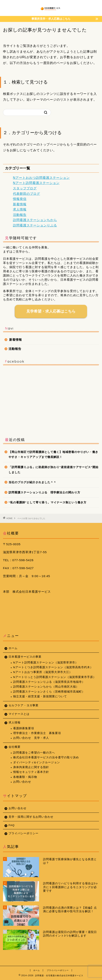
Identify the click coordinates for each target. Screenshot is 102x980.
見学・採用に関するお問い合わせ (31, 817)
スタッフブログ (25, 188)
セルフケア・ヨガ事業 (24, 705)
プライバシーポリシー (24, 833)
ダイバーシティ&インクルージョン (37, 762)
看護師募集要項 (24, 728)
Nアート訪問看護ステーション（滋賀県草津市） (46, 663)
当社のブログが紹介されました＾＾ (32, 482)
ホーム (13, 648)
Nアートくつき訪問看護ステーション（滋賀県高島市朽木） (53, 667)
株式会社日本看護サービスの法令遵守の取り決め (46, 757)
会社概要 (15, 747)
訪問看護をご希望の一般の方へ (34, 753)
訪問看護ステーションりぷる (35, 225)
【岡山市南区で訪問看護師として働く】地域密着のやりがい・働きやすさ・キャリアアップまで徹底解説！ (53, 455)
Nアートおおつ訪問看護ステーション (41, 178)
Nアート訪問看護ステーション (36, 183)
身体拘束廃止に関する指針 (31, 767)
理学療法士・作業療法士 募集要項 (37, 733)
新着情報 (20, 204)
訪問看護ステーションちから (35, 220)
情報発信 (20, 199)
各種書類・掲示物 (25, 777)
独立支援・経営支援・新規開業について (40, 696)
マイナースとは (19, 714)
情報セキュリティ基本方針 (31, 772)
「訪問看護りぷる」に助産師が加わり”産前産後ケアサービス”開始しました (53, 470)
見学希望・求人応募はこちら (51, 311)
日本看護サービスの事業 (25, 657)
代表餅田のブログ (26, 194)
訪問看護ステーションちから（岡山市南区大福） (46, 687)
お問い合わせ (22, 782)
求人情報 (20, 209)
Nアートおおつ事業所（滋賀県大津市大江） (43, 672)
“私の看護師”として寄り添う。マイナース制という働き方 (48, 502)
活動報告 (20, 215)
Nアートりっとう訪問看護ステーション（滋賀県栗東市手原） (55, 677)
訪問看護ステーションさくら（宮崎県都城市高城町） (49, 692)
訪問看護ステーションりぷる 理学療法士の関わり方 (44, 492)
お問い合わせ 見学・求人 (31, 738)
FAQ (12, 825)
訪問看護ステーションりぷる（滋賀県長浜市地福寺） (49, 682)
